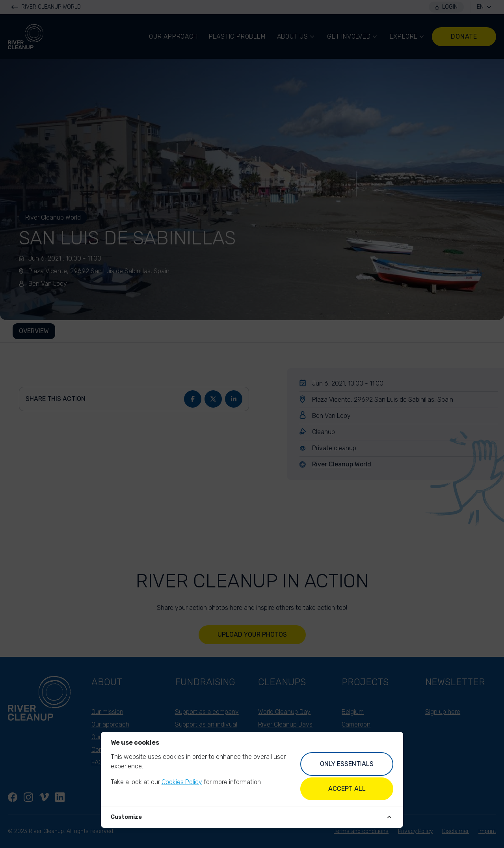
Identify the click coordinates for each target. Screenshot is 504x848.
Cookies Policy (182, 782)
